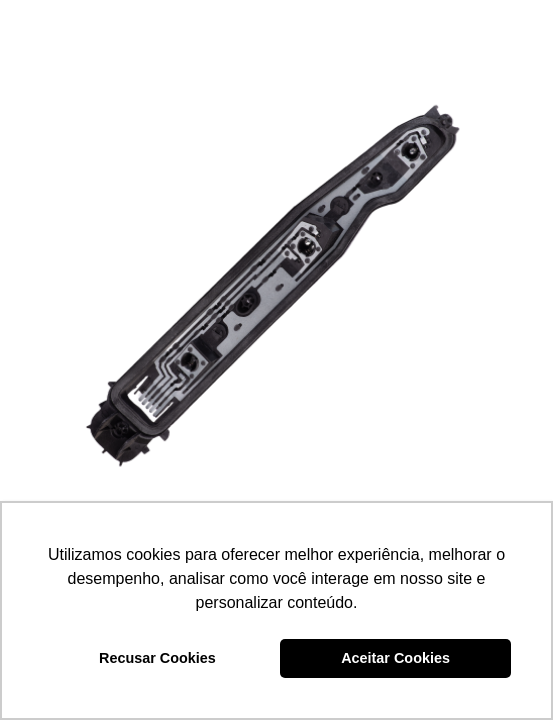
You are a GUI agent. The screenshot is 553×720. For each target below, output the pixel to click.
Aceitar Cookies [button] (395, 658)
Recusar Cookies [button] (157, 658)
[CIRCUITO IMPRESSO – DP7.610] (276, 276)
